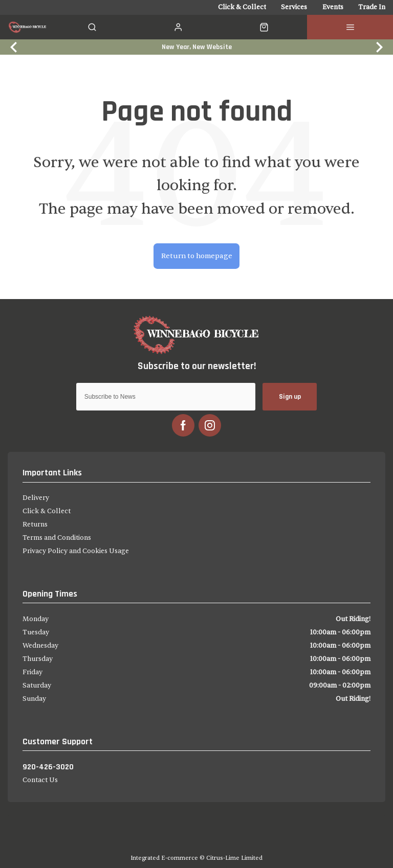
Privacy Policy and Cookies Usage (76, 551)
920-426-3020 (48, 767)
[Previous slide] (15, 47)
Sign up (290, 396)
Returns (35, 524)
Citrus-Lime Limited (234, 858)
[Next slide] (378, 47)
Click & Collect (47, 511)
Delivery (36, 498)
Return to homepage (197, 256)
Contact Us (40, 780)
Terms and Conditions (57, 538)
